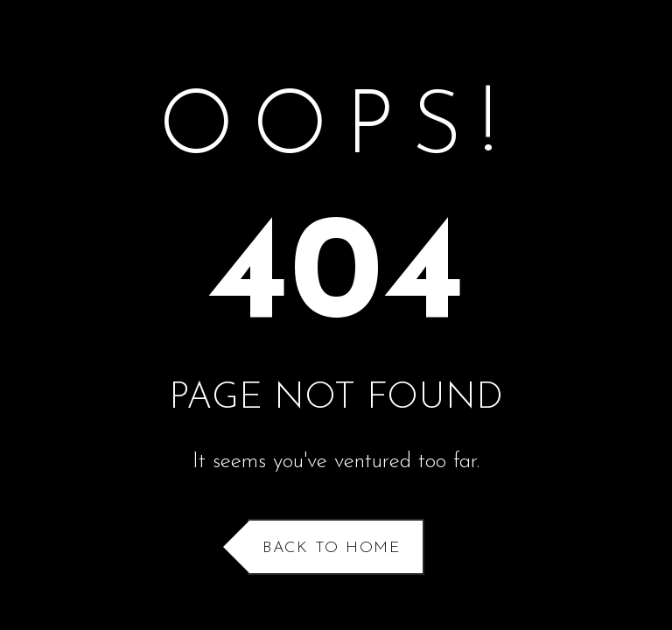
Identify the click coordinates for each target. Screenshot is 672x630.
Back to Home (332, 548)
